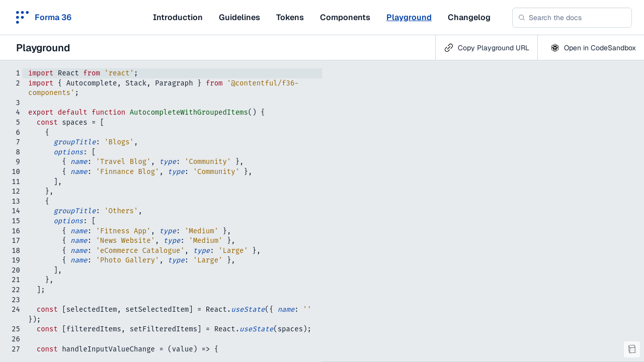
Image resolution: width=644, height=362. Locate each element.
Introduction (178, 17)
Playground (409, 17)
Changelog (469, 17)
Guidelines (239, 17)
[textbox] (161, 211)
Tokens (290, 17)
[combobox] (572, 18)
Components (345, 17)
